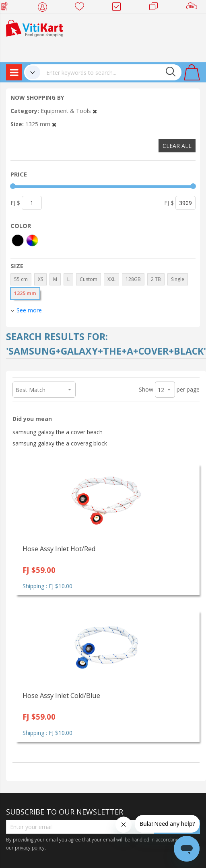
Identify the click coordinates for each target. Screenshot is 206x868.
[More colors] (32, 240)
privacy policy (30, 847)
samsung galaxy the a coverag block (60, 443)
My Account (45, 8)
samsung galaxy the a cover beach (58, 432)
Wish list (82, 8)
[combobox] (111, 72)
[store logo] (35, 28)
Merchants (156, 8)
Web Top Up (7, 8)
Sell (193, 8)
